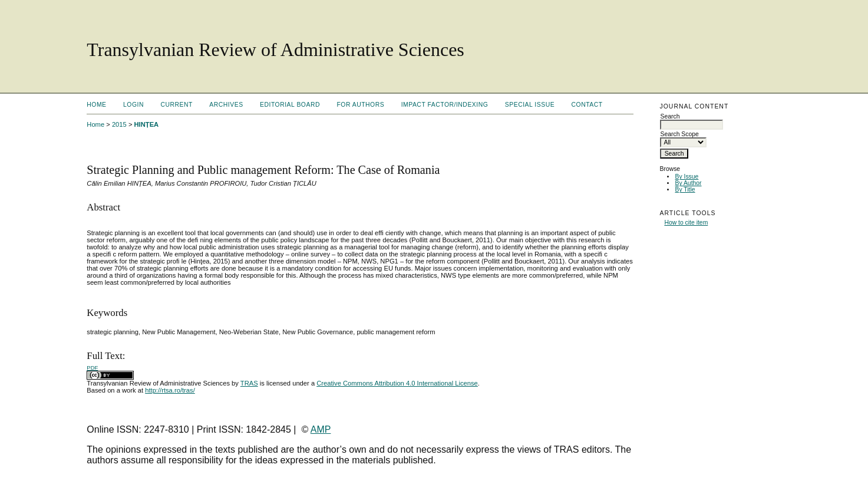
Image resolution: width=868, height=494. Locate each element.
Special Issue (530, 105)
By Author (688, 183)
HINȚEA (147, 124)
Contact (587, 105)
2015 (119, 124)
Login (133, 105)
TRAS (249, 383)
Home (96, 105)
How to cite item (686, 223)
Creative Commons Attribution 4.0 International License (397, 383)
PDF (92, 368)
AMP (321, 429)
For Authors (360, 105)
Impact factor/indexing (445, 105)
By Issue (687, 177)
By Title (685, 190)
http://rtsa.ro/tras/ (170, 390)
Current (176, 105)
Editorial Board (290, 105)
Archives (226, 105)
